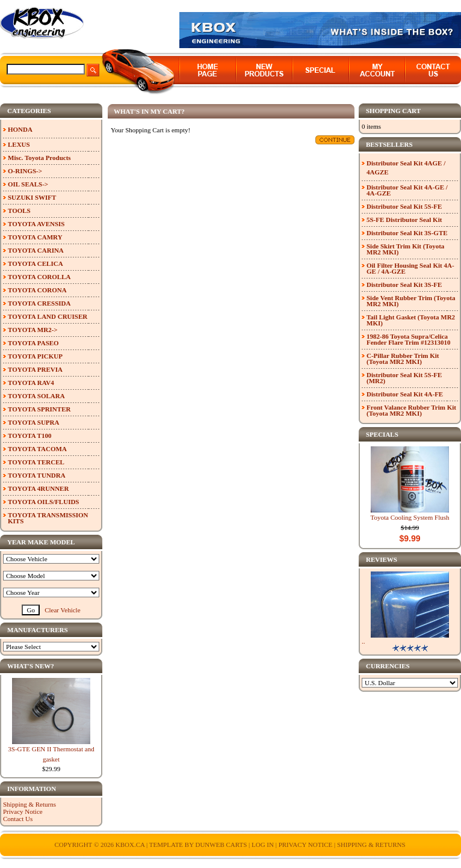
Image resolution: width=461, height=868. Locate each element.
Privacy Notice (23, 811)
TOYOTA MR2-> (33, 330)
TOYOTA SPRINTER (39, 409)
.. (364, 641)
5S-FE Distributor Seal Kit (404, 220)
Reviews (382, 559)
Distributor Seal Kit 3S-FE (404, 285)
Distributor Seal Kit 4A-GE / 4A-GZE (407, 190)
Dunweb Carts (222, 845)
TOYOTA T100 (29, 436)
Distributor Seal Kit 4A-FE (405, 394)
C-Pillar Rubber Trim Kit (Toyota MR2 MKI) (403, 359)
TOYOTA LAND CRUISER (48, 316)
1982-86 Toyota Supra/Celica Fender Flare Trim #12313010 (408, 339)
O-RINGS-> (25, 171)
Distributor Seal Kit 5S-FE (404, 206)
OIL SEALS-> (28, 184)
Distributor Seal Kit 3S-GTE (407, 233)
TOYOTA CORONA (37, 290)
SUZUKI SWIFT (32, 197)
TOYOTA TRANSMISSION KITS (48, 518)
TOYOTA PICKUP (35, 356)
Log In (263, 845)
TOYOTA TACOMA (37, 449)
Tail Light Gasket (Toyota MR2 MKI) (411, 320)
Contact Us (18, 819)
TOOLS (19, 211)
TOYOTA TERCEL (36, 462)
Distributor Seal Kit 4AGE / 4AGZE (406, 168)
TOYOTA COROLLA (39, 277)
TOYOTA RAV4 (31, 383)
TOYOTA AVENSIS (36, 224)
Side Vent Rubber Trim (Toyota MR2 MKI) (411, 301)
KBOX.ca (130, 845)
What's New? (31, 666)
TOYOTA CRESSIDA (39, 303)
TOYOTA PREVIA (35, 369)
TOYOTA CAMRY (35, 237)
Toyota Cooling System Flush (410, 517)
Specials (382, 434)
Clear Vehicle (62, 610)
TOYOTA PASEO (33, 343)
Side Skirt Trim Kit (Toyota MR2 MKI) (405, 249)
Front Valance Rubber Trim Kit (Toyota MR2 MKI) (411, 410)
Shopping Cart (393, 111)
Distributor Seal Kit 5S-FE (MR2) (404, 378)
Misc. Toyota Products (39, 158)
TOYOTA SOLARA (36, 396)
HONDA (20, 129)
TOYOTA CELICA (36, 263)
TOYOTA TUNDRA (37, 475)
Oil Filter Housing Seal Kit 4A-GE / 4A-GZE (410, 268)
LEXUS (19, 144)
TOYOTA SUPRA (33, 422)
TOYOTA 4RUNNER (38, 488)
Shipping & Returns (29, 804)
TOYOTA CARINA (36, 250)
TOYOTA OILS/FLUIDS (44, 502)
